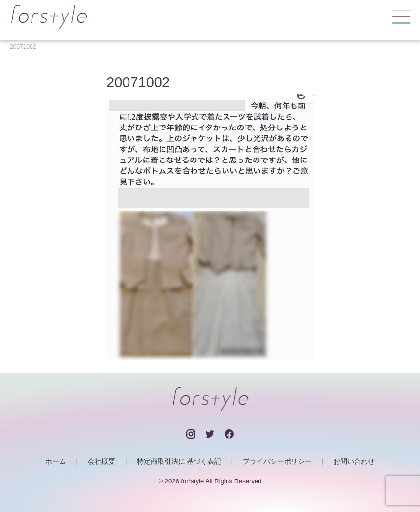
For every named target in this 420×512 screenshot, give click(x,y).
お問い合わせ (354, 461)
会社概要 (101, 461)
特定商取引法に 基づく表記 (179, 461)
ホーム (56, 461)
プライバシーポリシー (277, 461)
